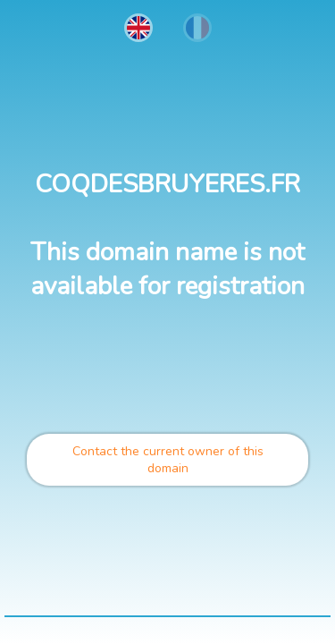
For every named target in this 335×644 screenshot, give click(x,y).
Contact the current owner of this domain (168, 460)
